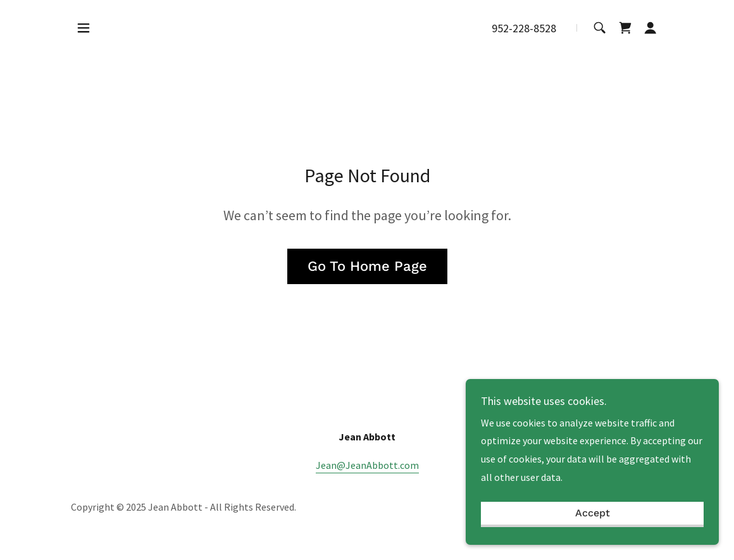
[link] (625, 28)
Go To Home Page (367, 266)
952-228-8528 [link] (524, 28)
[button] (84, 28)
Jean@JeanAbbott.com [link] (367, 465)
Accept (593, 513)
